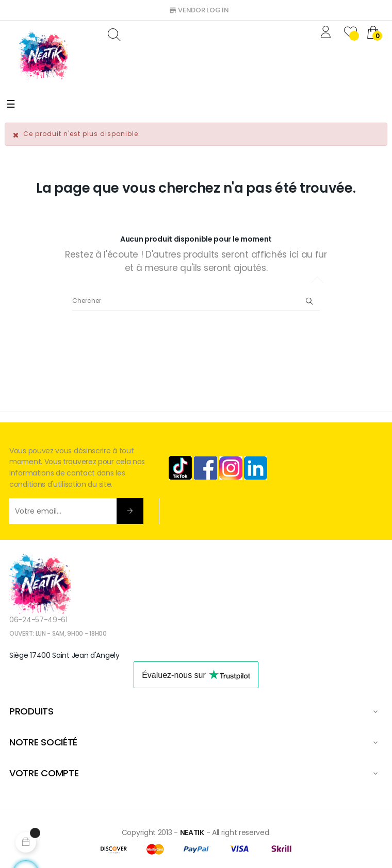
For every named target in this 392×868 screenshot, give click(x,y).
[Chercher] (196, 301)
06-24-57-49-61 (38, 620)
